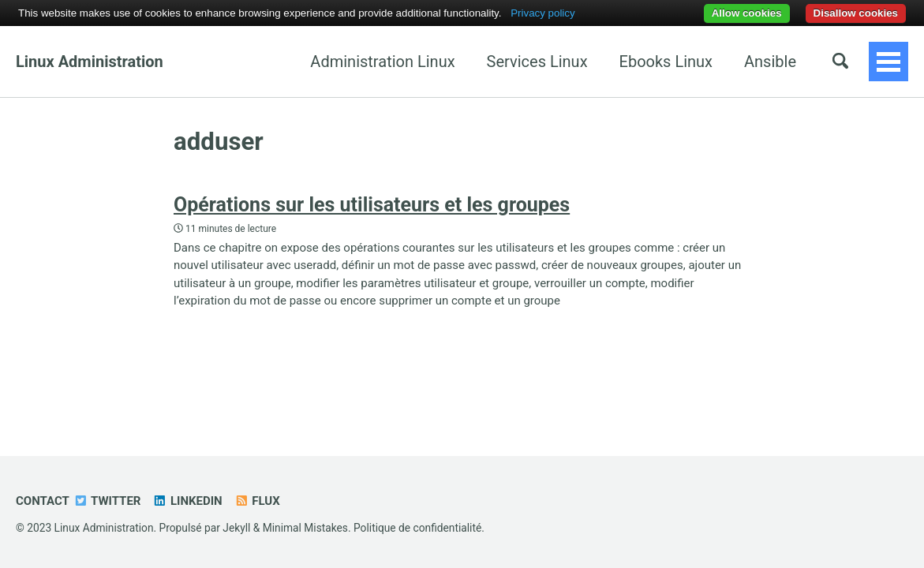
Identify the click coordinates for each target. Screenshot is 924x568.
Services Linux (429, 62)
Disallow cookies (856, 13)
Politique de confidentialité (417, 528)
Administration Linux (275, 62)
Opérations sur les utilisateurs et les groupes (372, 205)
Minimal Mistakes (305, 528)
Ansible (662, 62)
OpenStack (758, 62)
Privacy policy (542, 13)
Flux (257, 501)
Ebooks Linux (558, 62)
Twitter (107, 501)
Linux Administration (90, 62)
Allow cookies (747, 13)
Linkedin (187, 501)
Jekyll (236, 528)
